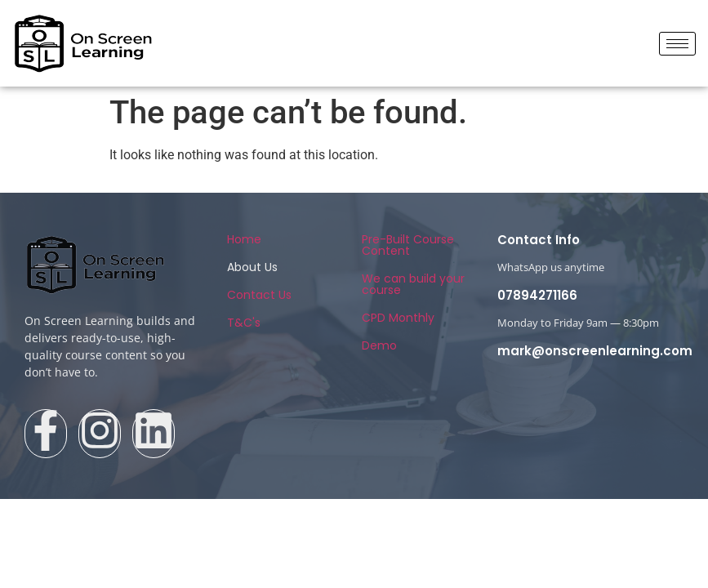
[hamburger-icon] (677, 44)
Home (244, 239)
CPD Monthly (398, 318)
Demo (379, 345)
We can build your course (413, 284)
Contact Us (259, 295)
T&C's (244, 323)
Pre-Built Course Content (408, 245)
